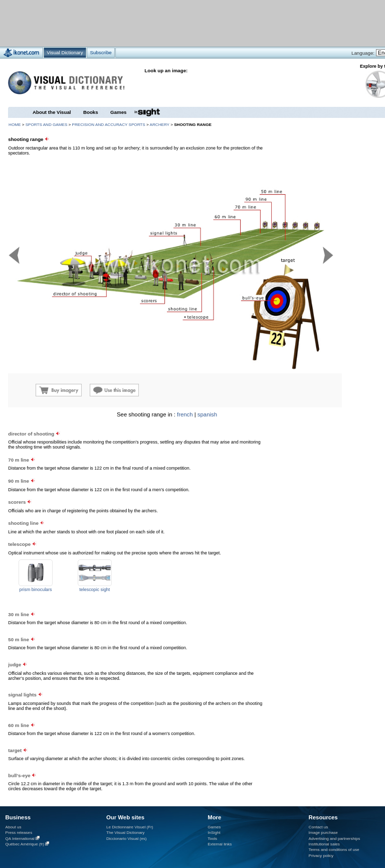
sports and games (47, 125)
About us (14, 827)
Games (118, 112)
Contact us (319, 827)
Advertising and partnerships (335, 839)
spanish (207, 414)
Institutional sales (324, 844)
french (185, 414)
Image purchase (323, 833)
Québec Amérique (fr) (25, 844)
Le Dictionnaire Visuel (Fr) (130, 827)
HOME (15, 125)
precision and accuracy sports (109, 125)
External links (220, 844)
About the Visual (52, 112)
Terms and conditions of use (334, 850)
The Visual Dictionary (125, 833)
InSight (214, 833)
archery (160, 125)
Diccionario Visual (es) (127, 839)
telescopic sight (94, 590)
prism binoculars (36, 590)
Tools (212, 839)
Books (91, 112)
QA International (20, 839)
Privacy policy (321, 856)
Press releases (19, 833)
